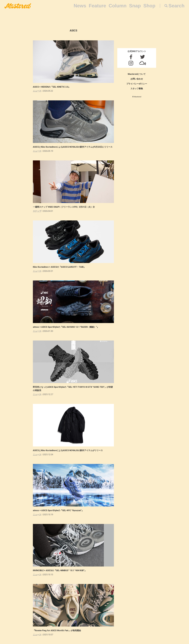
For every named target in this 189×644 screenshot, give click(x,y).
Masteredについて (137, 74)
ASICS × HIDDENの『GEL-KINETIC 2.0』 (52, 87)
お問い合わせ (137, 79)
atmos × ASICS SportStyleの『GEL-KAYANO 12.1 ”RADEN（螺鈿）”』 (66, 327)
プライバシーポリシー (137, 84)
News (80, 6)
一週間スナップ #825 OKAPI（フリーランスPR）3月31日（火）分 (64, 207)
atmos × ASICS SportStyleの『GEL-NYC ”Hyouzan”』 (58, 510)
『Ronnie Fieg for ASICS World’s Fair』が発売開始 (57, 630)
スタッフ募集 (137, 89)
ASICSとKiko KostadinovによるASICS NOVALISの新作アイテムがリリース (68, 450)
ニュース (37, 91)
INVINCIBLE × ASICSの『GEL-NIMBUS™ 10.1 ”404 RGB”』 (60, 570)
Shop (149, 6)
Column (118, 6)
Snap (135, 6)
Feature (97, 6)
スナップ (37, 211)
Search (177, 6)
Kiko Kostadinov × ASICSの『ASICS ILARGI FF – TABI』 (59, 267)
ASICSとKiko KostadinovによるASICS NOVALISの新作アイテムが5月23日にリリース (73, 147)
